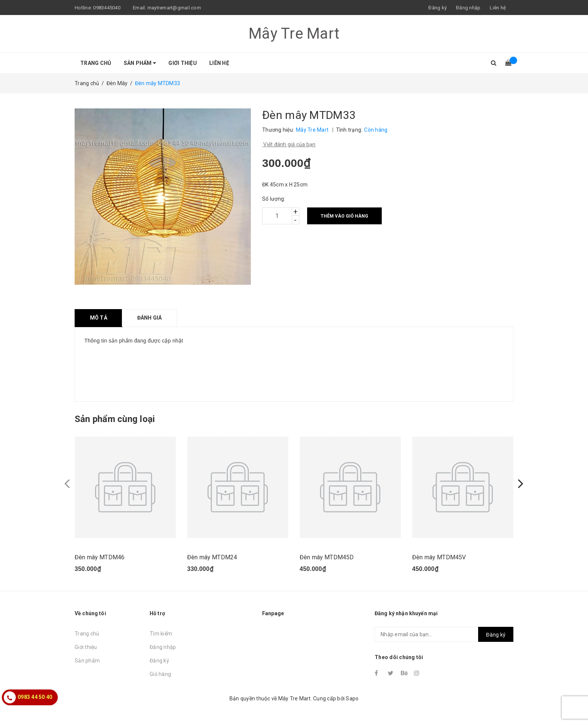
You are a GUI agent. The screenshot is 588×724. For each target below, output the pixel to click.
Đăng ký (159, 661)
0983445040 (107, 8)
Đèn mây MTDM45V (439, 557)
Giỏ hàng (160, 674)
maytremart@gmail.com (174, 8)
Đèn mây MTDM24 (212, 557)
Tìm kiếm (161, 634)
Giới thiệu (183, 63)
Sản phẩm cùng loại (115, 419)
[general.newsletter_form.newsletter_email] (444, 634)
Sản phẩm (140, 63)
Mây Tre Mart (294, 34)
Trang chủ (96, 63)
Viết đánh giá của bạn (289, 144)
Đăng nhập (163, 647)
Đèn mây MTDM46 (100, 557)
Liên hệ (498, 8)
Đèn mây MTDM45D (327, 557)
